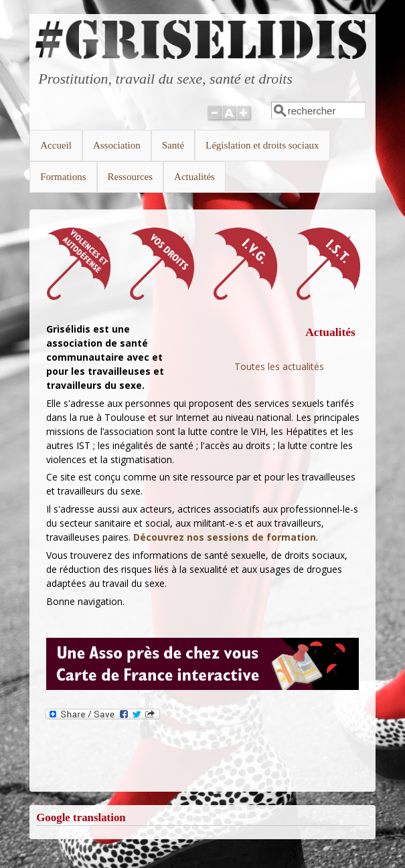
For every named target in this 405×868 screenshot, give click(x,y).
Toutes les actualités (279, 366)
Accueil (56, 145)
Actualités (194, 177)
